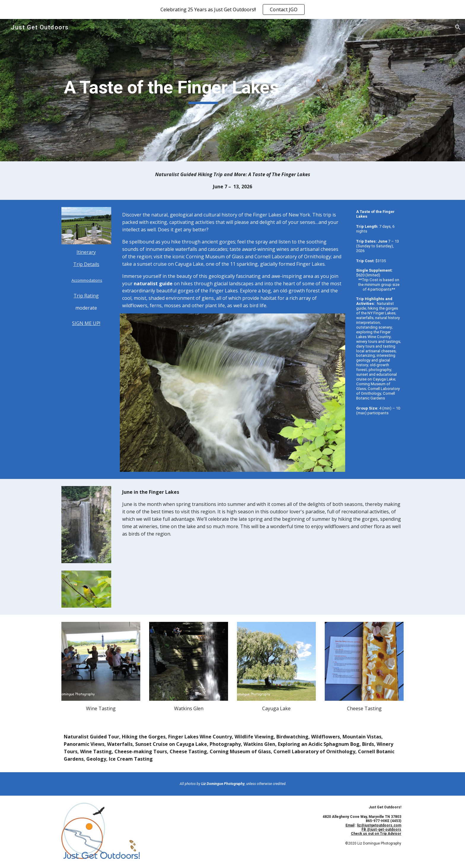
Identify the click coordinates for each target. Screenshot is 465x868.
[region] (232, 9)
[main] (203, 90)
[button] (458, 27)
